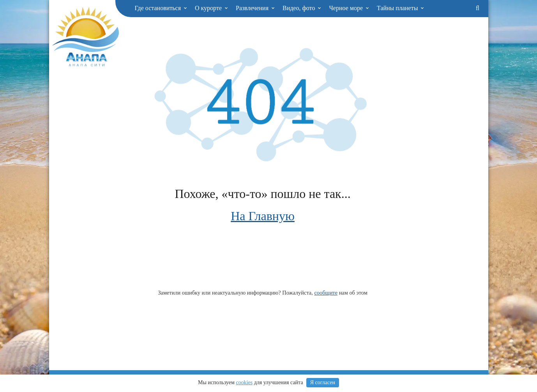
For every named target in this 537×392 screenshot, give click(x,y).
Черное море (349, 8)
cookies (244, 382)
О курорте (211, 8)
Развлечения (255, 8)
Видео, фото (302, 8)
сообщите (326, 293)
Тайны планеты (400, 8)
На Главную (263, 216)
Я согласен (323, 382)
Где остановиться (161, 8)
